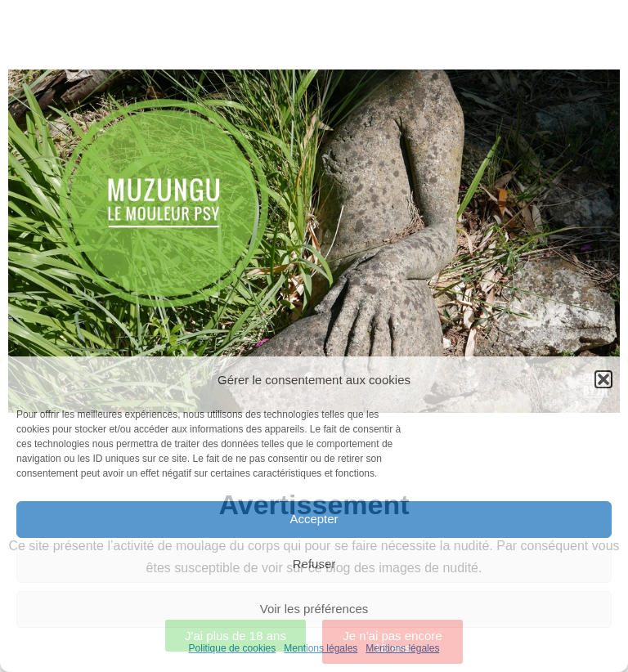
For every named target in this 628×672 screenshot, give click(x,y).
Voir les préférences (314, 609)
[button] (603, 379)
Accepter (314, 519)
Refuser (314, 564)
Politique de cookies (233, 648)
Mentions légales (321, 648)
